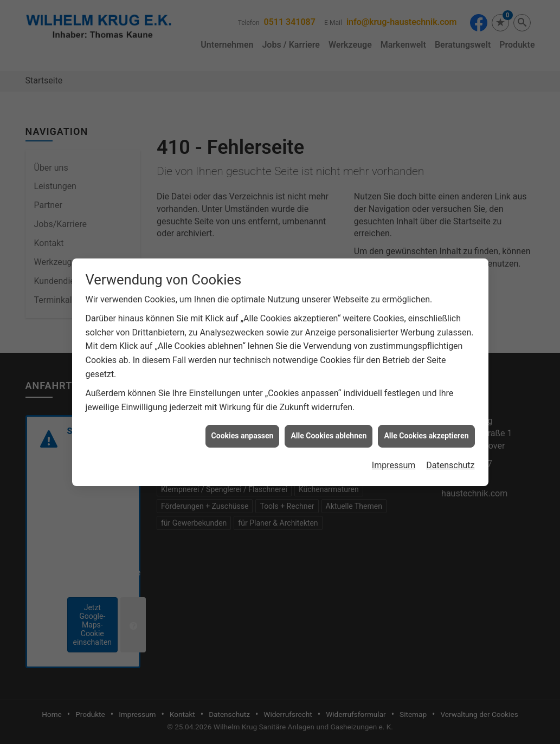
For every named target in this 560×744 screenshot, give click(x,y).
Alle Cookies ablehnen (329, 429)
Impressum (394, 458)
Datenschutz (450, 458)
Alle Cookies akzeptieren (426, 429)
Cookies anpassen (243, 429)
